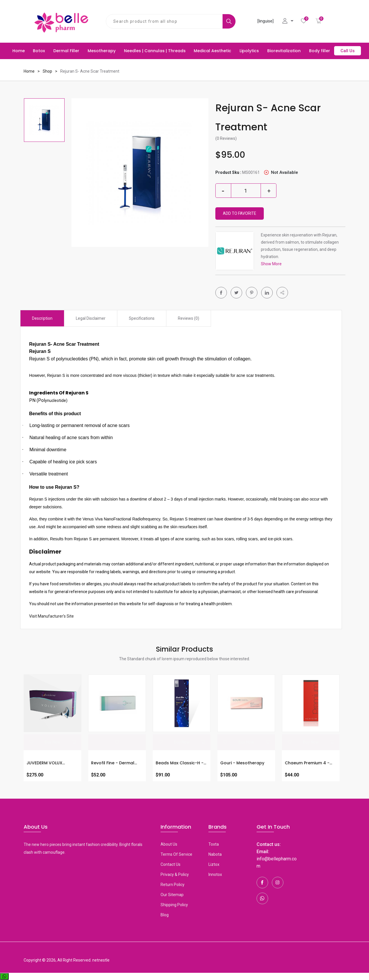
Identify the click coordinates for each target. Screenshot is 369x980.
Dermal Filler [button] (66, 51)
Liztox (214, 864)
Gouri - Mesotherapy (242, 763)
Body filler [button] (320, 51)
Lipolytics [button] (249, 51)
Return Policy (173, 885)
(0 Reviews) (226, 139)
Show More (271, 264)
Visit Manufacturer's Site (51, 616)
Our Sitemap (172, 895)
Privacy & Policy (175, 874)
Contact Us (171, 864)
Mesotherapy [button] (102, 51)
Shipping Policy (174, 905)
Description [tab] (42, 318)
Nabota (215, 854)
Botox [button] (39, 51)
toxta (214, 844)
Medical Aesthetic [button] (212, 51)
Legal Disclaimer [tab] (91, 318)
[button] (282, 293)
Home (19, 51)
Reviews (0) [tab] (189, 318)
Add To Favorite (240, 213)
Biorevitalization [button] (284, 51)
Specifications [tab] (142, 318)
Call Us (348, 51)
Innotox (215, 874)
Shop (47, 71)
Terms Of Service (176, 854)
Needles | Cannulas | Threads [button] (155, 51)
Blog (165, 915)
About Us (169, 844)
